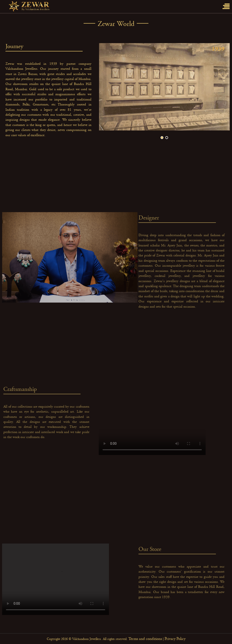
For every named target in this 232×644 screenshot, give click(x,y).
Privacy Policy (175, 639)
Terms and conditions (145, 639)
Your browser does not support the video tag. (154, 419)
